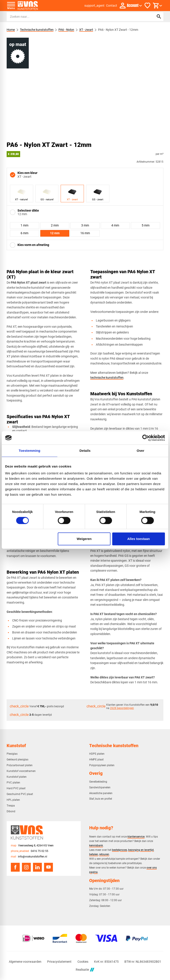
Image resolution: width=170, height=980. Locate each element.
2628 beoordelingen (122, 708)
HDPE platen (97, 754)
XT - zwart (86, 30)
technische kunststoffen (107, 378)
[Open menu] (11, 6)
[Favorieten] (147, 6)
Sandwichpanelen (100, 787)
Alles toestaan (139, 539)
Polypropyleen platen (102, 765)
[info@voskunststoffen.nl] (29, 857)
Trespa (11, 806)
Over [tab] (140, 451)
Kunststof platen (17, 777)
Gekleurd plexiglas (17, 760)
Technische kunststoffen (37, 30)
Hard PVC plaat (16, 788)
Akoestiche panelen (101, 793)
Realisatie (85, 970)
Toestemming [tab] (30, 451)
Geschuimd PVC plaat (20, 794)
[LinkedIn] (37, 867)
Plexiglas (12, 754)
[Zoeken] (76, 17)
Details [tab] (85, 451)
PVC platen (13, 783)
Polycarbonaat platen (20, 765)
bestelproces (120, 850)
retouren (104, 854)
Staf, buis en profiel (101, 799)
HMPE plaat (96, 760)
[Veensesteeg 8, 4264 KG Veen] (32, 846)
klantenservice (136, 837)
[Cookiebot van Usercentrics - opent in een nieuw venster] (146, 438)
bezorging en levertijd (141, 850)
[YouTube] (48, 867)
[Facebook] (15, 867)
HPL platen (13, 800)
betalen (94, 854)
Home (11, 30)
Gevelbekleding (98, 782)
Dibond (11, 811)
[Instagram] (26, 867)
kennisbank (96, 845)
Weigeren (84, 539)
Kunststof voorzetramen (21, 771)
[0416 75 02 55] (30, 851)
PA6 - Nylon (66, 30)
